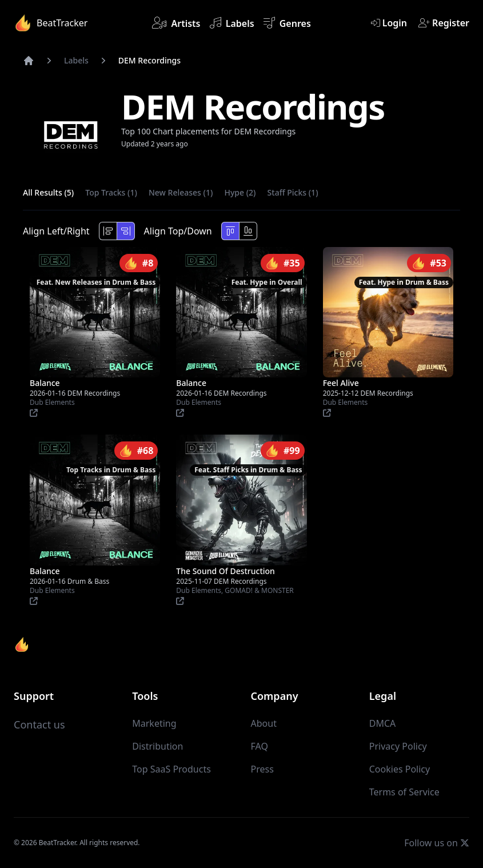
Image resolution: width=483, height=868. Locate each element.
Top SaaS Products (171, 769)
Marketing (154, 723)
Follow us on (437, 843)
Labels (232, 23)
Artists (176, 23)
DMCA (383, 723)
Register (444, 23)
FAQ (260, 746)
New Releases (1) (181, 192)
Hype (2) (240, 192)
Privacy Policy (398, 746)
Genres (287, 23)
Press (262, 769)
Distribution (157, 746)
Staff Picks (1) (293, 192)
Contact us (39, 724)
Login (389, 23)
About (264, 723)
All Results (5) (48, 192)
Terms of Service (404, 792)
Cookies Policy (400, 769)
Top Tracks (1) (111, 192)
